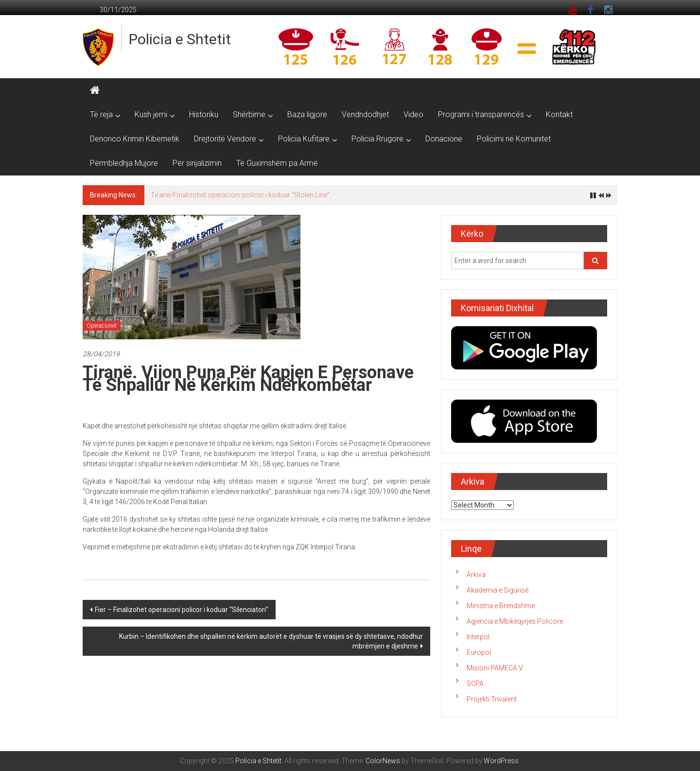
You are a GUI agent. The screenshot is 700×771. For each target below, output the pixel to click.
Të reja (101, 114)
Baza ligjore (307, 114)
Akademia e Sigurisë (498, 590)
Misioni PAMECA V (495, 668)
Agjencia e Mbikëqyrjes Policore (515, 621)
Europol (479, 652)
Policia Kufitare (304, 139)
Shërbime (249, 114)
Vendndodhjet (365, 114)
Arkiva (476, 575)
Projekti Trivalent (492, 699)
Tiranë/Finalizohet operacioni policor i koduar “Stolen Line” (240, 195)
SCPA (475, 683)
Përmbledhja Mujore (124, 163)
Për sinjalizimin (197, 163)
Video (413, 114)
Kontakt (559, 114)
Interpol (478, 637)
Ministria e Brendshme (501, 606)
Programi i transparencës (481, 114)
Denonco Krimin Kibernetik (135, 139)
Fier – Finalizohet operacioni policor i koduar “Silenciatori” (182, 610)
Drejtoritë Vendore (225, 139)
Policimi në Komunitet (514, 139)
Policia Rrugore (377, 139)
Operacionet (102, 326)
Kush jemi (151, 114)
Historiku (204, 114)
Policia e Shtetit (180, 39)
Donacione (444, 139)
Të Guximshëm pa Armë (277, 163)
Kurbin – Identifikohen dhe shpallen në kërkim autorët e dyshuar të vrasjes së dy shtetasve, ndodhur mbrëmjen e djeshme (271, 641)
